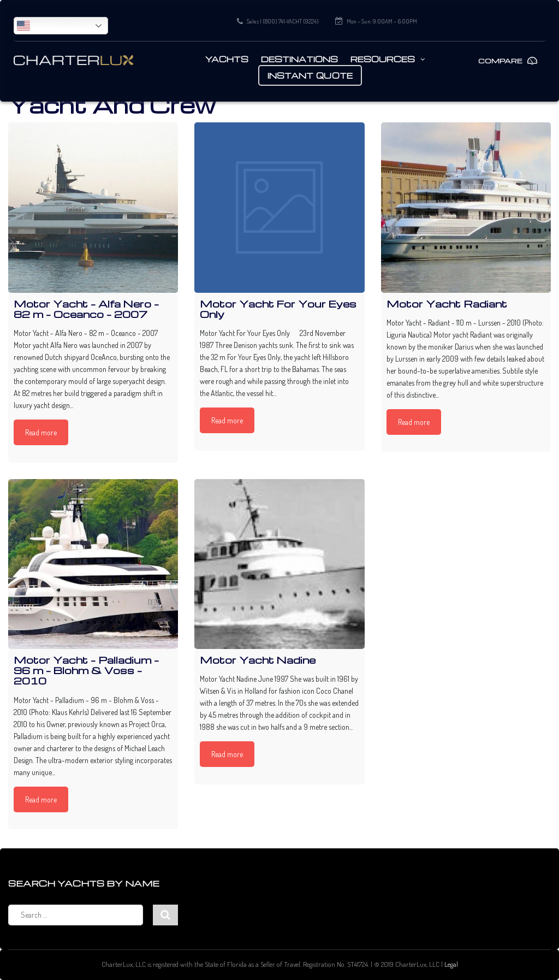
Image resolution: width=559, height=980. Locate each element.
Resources (383, 59)
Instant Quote (310, 75)
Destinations (299, 59)
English (35, 26)
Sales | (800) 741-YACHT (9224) (283, 21)
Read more (41, 432)
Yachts (227, 59)
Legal (451, 964)
